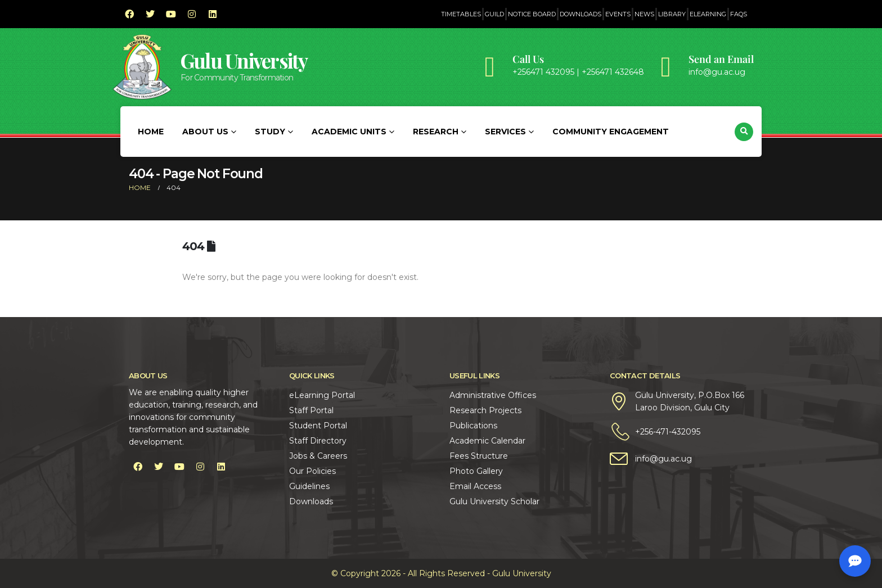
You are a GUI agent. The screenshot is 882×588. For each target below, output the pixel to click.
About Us (205, 132)
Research (436, 132)
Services (505, 132)
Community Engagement (611, 132)
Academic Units (349, 132)
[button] (744, 132)
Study (270, 132)
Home (151, 132)
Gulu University (244, 60)
